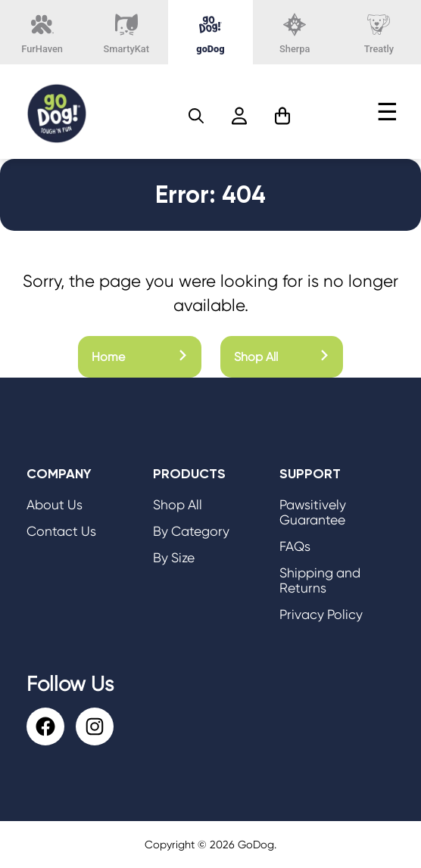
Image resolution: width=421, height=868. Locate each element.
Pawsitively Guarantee (313, 512)
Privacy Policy (321, 614)
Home (140, 357)
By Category (191, 531)
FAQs (295, 546)
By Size (174, 558)
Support (310, 474)
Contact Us (61, 531)
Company (59, 474)
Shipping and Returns (320, 580)
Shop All (282, 357)
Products (189, 474)
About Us (55, 505)
